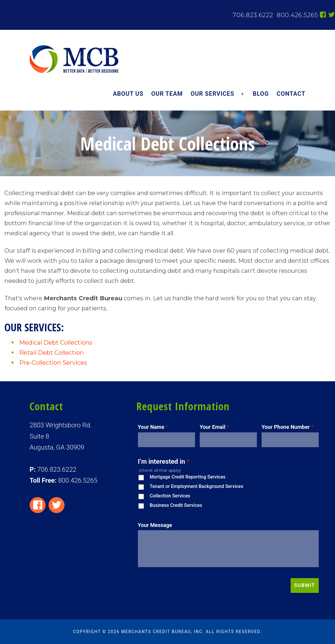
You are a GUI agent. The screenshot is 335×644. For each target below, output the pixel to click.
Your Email (214, 427)
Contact (291, 94)
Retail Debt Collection (51, 353)
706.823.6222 (253, 15)
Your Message (155, 525)
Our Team (167, 94)
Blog (261, 94)
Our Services (212, 94)
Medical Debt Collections (56, 343)
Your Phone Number (288, 427)
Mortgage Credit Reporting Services (188, 477)
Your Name (153, 427)
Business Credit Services (176, 505)
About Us (128, 94)
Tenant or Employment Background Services (197, 486)
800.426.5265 (297, 15)
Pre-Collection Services (53, 363)
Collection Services (170, 496)
